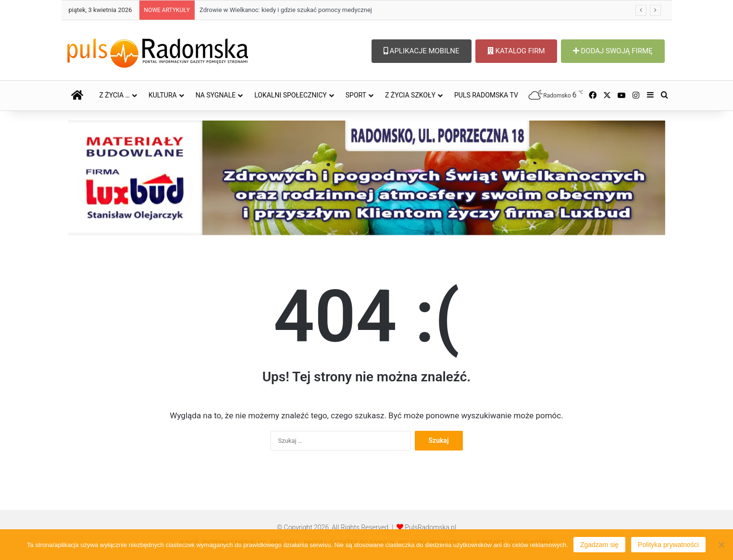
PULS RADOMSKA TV (486, 95)
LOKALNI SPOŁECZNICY (291, 95)
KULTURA (163, 95)
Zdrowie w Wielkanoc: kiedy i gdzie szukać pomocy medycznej (286, 10)
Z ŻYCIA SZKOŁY (410, 95)
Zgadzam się (599, 545)
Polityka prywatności (668, 545)
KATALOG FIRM (516, 51)
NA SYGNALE (216, 95)
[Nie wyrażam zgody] (721, 545)
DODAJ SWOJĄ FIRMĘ (613, 51)
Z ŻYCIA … (115, 95)
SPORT (356, 95)
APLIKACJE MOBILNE (422, 51)
